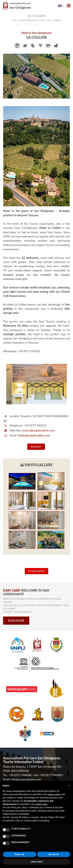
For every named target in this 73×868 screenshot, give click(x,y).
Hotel (49, 20)
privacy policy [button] (54, 794)
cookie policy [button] (41, 804)
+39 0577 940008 (20, 775)
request (36, 447)
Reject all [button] (19, 854)
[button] (69, 786)
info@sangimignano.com (26, 779)
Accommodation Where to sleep (32, 20)
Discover (16, 621)
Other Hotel (36, 571)
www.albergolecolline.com (38, 430)
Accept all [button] (53, 854)
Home (15, 20)
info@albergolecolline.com (34, 435)
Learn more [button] (36, 862)
